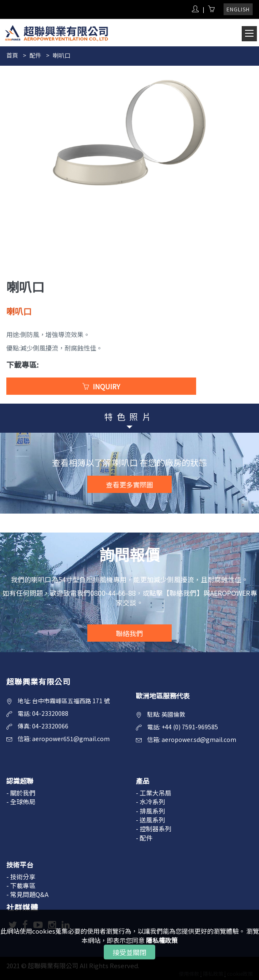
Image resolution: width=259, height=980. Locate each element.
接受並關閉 (129, 952)
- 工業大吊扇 (154, 793)
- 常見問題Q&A (27, 894)
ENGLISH (238, 9)
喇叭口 (62, 55)
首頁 (12, 55)
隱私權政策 (162, 940)
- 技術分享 (21, 877)
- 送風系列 (150, 820)
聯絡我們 (129, 633)
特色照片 (129, 416)
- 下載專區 (21, 885)
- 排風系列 (150, 811)
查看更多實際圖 (129, 485)
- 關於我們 (21, 793)
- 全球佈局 (21, 802)
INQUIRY (101, 386)
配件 (35, 55)
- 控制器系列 (154, 829)
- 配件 (144, 838)
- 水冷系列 (150, 802)
